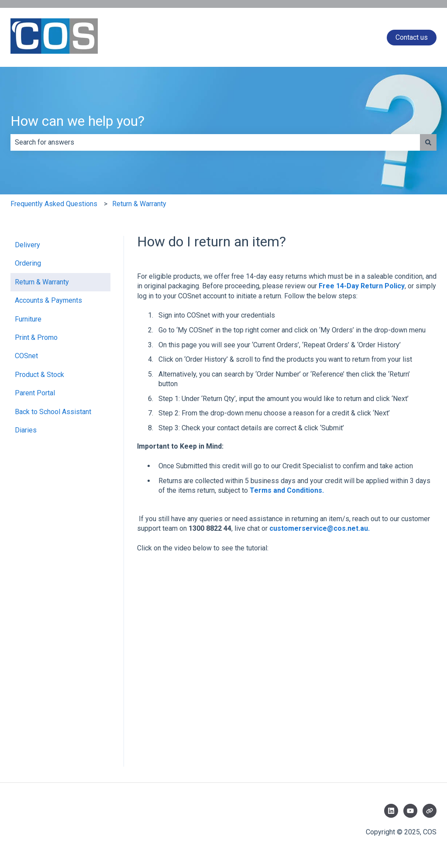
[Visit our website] (430, 811)
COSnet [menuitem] (26, 356)
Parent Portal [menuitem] (35, 393)
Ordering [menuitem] (28, 263)
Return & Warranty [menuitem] (42, 282)
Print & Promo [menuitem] (36, 337)
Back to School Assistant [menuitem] (53, 412)
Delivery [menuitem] (28, 245)
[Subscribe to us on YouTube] (410, 811)
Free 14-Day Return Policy (362, 286)
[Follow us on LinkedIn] (391, 811)
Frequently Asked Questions (54, 204)
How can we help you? (77, 121)
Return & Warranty (139, 204)
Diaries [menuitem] (26, 430)
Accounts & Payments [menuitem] (48, 300)
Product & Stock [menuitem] (40, 375)
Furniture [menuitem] (28, 319)
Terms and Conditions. (287, 490)
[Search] (428, 142)
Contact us (412, 37)
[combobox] (215, 142)
